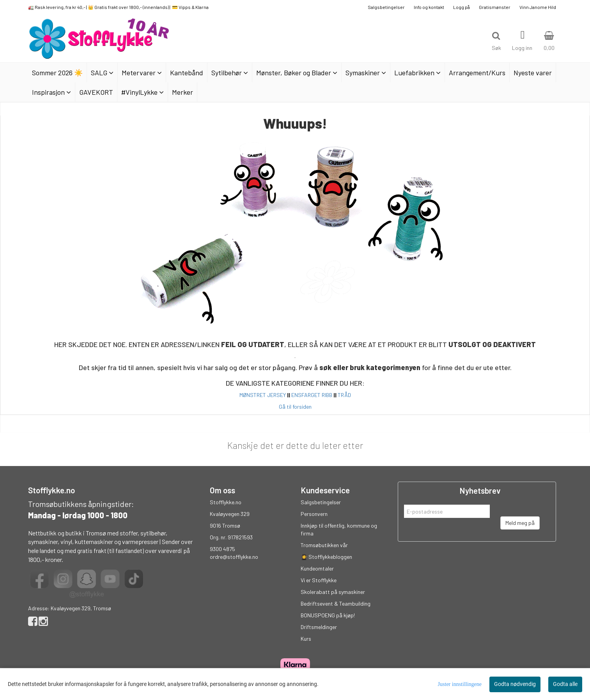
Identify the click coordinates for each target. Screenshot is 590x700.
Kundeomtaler (317, 568)
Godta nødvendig (515, 684)
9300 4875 (222, 549)
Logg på (462, 7)
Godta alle (565, 684)
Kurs (306, 639)
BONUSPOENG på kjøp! (328, 615)
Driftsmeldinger (319, 627)
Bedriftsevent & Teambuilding (336, 603)
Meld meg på (520, 523)
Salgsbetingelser (386, 7)
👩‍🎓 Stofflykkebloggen (326, 557)
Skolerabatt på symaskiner (333, 592)
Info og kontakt (429, 7)
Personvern (314, 514)
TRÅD (344, 395)
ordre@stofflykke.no (234, 557)
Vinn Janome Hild (538, 7)
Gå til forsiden (295, 407)
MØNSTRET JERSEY (263, 395)
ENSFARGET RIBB (312, 395)
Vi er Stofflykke (319, 580)
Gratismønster (495, 7)
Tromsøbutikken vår (324, 545)
